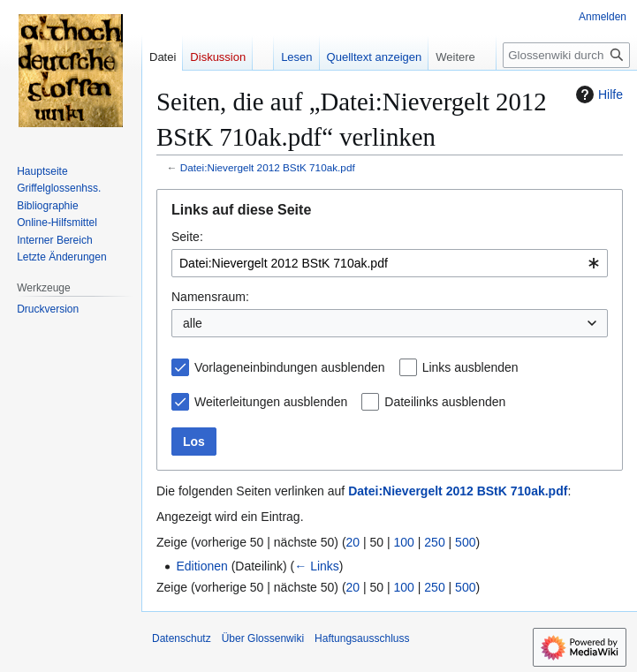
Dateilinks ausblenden (445, 402)
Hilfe (597, 94)
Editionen (201, 566)
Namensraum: (210, 297)
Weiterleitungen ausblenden (271, 402)
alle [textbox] (193, 323)
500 (465, 542)
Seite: (187, 237)
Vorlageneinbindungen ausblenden (290, 367)
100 (404, 542)
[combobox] (390, 263)
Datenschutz (182, 638)
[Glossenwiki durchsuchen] (566, 55)
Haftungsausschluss (362, 638)
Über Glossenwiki (263, 638)
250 (434, 542)
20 (353, 542)
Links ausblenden (470, 367)
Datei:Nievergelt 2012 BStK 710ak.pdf (268, 167)
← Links (317, 566)
